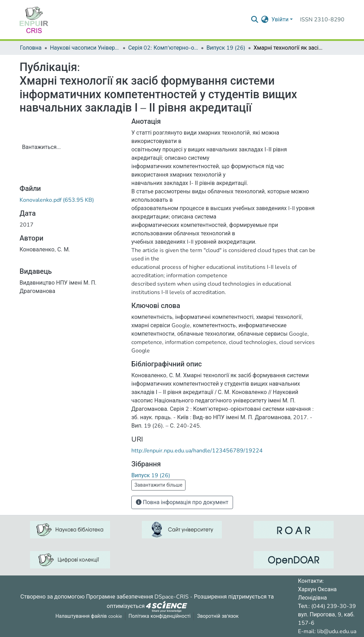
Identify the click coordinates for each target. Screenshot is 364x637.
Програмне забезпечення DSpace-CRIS (137, 597)
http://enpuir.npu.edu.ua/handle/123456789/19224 (197, 451)
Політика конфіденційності (160, 616)
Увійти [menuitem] (280, 20)
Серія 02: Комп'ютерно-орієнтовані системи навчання (163, 48)
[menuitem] (265, 20)
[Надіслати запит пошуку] (255, 20)
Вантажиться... (41, 147)
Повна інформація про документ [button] (182, 502)
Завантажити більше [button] (158, 485)
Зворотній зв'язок (218, 616)
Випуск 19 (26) (226, 48)
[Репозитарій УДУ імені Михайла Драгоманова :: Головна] (34, 20)
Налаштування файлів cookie (89, 616)
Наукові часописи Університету (85, 48)
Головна (31, 48)
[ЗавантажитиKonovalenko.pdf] (57, 200)
